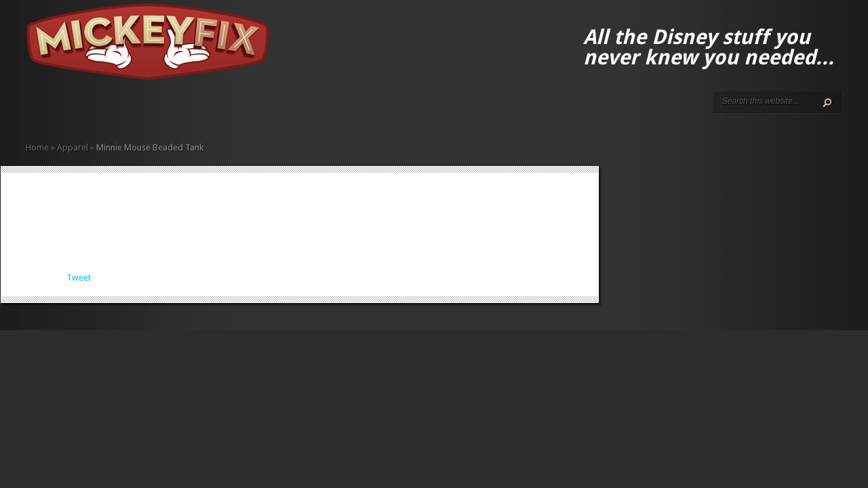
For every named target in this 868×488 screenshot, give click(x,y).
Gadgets (151, 110)
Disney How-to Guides (75, 110)
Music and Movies (183, 110)
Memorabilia (172, 110)
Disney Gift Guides (64, 110)
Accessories (96, 110)
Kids (161, 110)
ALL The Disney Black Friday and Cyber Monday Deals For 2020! (53, 110)
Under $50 (205, 110)
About (42, 110)
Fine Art (129, 110)
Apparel (107, 110)
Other (194, 110)
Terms (85, 110)
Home (31, 110)
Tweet (79, 278)
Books (118, 110)
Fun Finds (140, 110)
